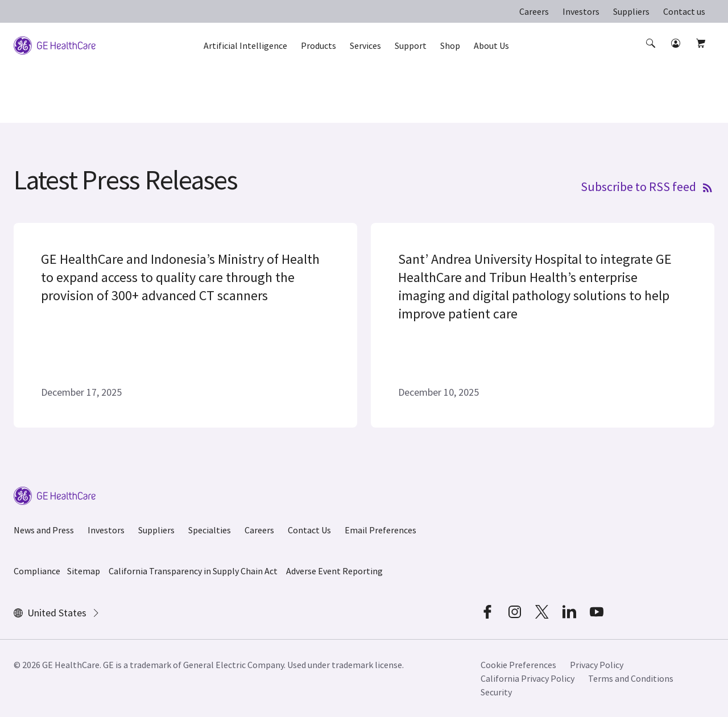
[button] (652, 53)
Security (496, 692)
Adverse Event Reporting (334, 571)
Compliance (37, 571)
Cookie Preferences (518, 665)
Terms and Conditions (631, 678)
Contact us (684, 11)
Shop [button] (450, 45)
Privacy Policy (597, 665)
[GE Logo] (55, 44)
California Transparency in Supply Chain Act (193, 571)
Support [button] (411, 45)
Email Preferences (380, 530)
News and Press (44, 530)
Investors (581, 11)
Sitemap (84, 571)
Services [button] (365, 45)
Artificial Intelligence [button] (245, 45)
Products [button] (318, 45)
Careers (534, 11)
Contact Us (309, 530)
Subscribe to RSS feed (648, 186)
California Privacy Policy (528, 678)
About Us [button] (491, 45)
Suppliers (631, 11)
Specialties (210, 530)
